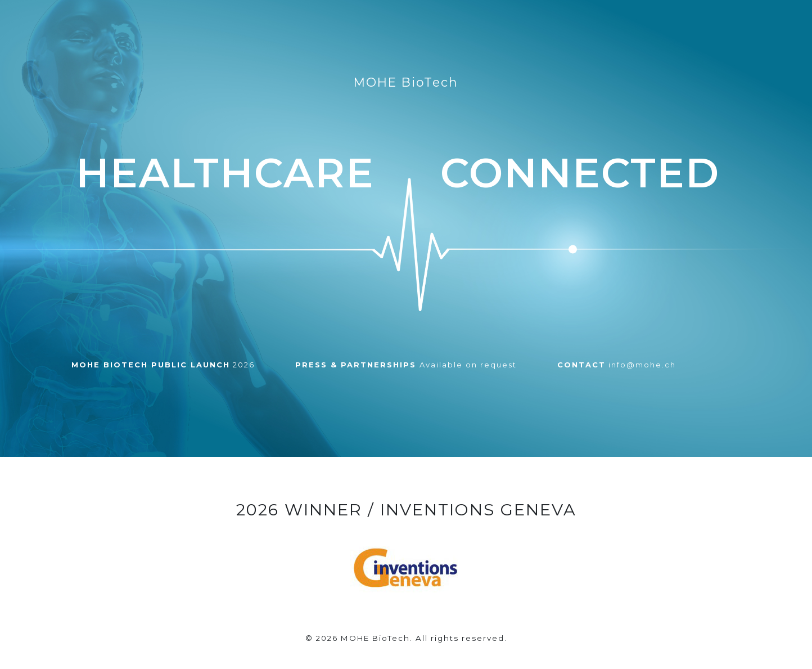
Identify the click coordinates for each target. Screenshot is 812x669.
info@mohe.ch (617, 365)
